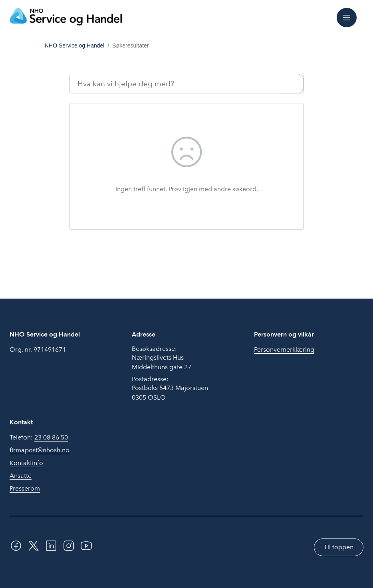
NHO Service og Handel (74, 46)
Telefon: (39, 438)
